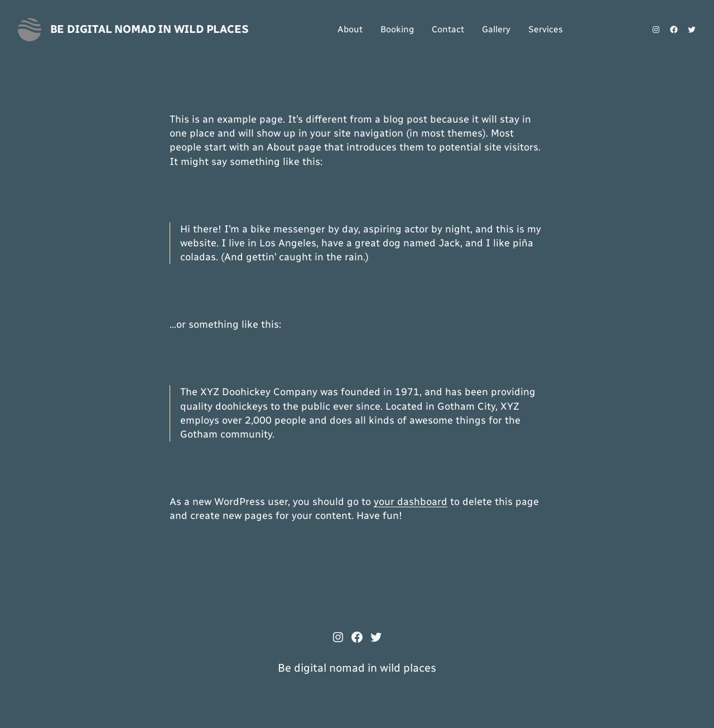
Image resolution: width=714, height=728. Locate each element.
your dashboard (411, 502)
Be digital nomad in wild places (149, 29)
